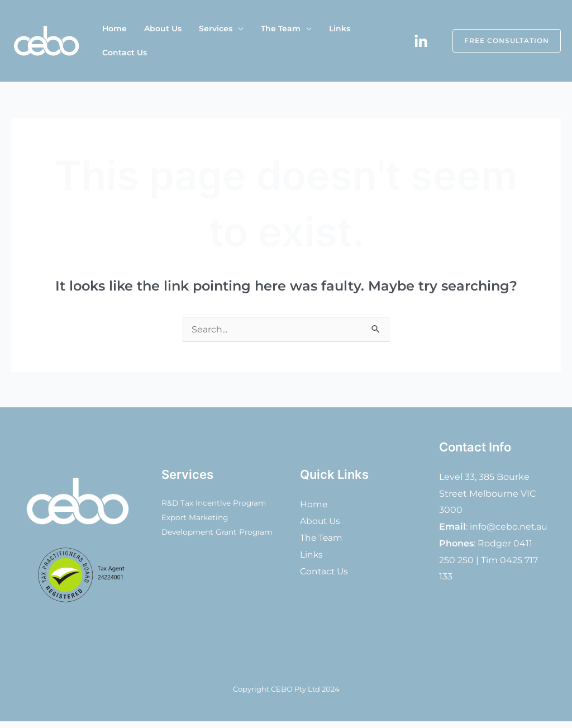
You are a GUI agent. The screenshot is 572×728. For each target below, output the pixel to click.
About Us (155, 41)
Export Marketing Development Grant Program (200, 532)
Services (203, 41)
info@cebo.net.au (509, 527)
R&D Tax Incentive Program (215, 503)
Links (317, 41)
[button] (500, 41)
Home (112, 41)
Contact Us (362, 41)
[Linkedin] (421, 42)
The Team (263, 41)
